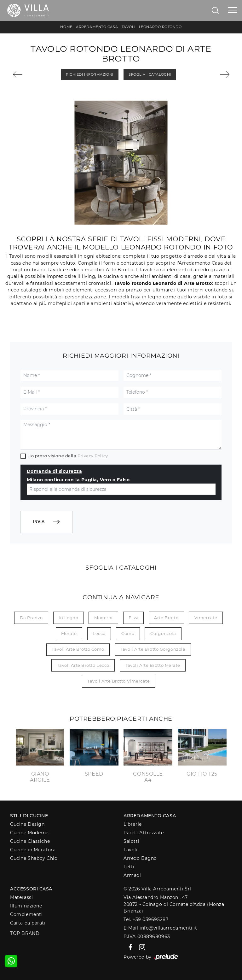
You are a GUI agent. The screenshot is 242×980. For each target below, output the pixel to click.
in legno (68, 618)
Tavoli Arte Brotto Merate (153, 665)
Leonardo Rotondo (160, 27)
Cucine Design (27, 824)
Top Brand (25, 933)
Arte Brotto (166, 618)
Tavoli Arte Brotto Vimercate (118, 681)
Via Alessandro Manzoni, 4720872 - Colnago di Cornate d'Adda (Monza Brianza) (174, 904)
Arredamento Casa (97, 27)
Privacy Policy (93, 456)
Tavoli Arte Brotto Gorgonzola (153, 649)
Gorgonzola (163, 633)
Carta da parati (28, 923)
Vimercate (206, 618)
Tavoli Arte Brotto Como (78, 649)
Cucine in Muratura (33, 850)
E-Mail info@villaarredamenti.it (160, 928)
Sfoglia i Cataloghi (150, 74)
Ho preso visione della (68, 456)
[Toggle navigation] (233, 10)
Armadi (132, 875)
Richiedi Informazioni (90, 74)
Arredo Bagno (140, 858)
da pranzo (31, 618)
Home (66, 27)
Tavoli (128, 27)
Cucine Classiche (30, 841)
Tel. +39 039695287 (146, 919)
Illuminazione (26, 906)
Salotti (131, 841)
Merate (69, 633)
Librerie (133, 824)
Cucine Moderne (29, 833)
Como (128, 633)
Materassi (21, 897)
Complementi (26, 914)
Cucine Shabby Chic (34, 858)
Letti (129, 867)
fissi (133, 618)
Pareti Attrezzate (144, 833)
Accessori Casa (31, 889)
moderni (104, 618)
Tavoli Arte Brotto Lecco (83, 665)
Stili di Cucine (29, 816)
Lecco (99, 633)
